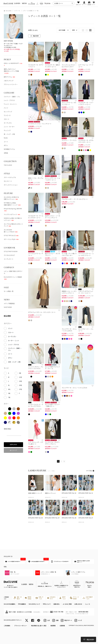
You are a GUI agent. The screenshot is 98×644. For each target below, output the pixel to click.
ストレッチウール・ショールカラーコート (52, 179)
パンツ (6, 108)
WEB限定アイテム (9, 149)
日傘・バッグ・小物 (14, 362)
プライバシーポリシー (21, 626)
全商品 (6, 153)
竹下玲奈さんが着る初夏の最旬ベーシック (12, 204)
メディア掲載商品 (9, 303)
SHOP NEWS (8, 307)
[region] (49, 3)
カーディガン (8, 123)
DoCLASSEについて (34, 604)
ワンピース (7, 115)
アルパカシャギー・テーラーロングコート (75, 199)
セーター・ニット (14, 340)
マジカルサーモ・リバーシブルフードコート (86, 103)
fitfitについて (47, 604)
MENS (24, 3)
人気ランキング (9, 81)
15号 (20, 385)
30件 (73, 30)
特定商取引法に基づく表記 (39, 626)
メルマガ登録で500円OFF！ (15, 561)
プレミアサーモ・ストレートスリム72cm (74, 388)
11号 (20, 377)
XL (9, 385)
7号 (9, 397)
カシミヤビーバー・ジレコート (86, 330)
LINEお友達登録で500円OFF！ (38, 561)
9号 (20, 373)
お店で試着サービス (88, 598)
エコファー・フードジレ (69, 140)
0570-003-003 (83, 612)
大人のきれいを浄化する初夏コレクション (11, 198)
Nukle (6, 138)
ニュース (87, 604)
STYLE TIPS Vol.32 (11, 235)
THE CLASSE (8, 165)
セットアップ (8, 112)
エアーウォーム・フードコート (86, 66)
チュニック (7, 130)
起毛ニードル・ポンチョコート (36, 179)
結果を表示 (13, 444)
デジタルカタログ (9, 255)
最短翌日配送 (28, 598)
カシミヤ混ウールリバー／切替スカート (52, 405)
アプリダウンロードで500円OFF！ (60, 562)
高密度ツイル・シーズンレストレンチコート (69, 292)
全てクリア (13, 450)
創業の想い (57, 604)
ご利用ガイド (6, 598)
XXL (9, 389)
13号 (20, 381)
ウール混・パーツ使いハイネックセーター (69, 254)
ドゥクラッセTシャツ (12, 214)
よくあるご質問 (67, 604)
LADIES (17, 3)
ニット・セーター (9, 127)
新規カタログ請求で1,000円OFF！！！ (82, 562)
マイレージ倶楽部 (74, 598)
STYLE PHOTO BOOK (11, 251)
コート (6, 142)
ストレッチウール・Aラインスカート (69, 103)
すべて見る (89, 471)
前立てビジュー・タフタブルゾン (52, 254)
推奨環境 (53, 626)
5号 (9, 393)
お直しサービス (39, 598)
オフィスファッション (11, 185)
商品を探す (89, 639)
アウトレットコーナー (11, 84)
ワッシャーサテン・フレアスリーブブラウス (36, 368)
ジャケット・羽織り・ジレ (12, 97)
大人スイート (8, 181)
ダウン (6, 145)
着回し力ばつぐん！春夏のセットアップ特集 (11, 71)
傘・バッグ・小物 (9, 134)
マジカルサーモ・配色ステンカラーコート (52, 66)
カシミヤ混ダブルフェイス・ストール (52, 368)
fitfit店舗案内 (22, 604)
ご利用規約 (7, 626)
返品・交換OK (18, 598)
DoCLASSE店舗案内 (10, 604)
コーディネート (9, 259)
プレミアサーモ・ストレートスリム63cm (69, 330)
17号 (20, 389)
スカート (7, 119)
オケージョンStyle (11, 239)
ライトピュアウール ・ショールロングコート (86, 254)
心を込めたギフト (51, 598)
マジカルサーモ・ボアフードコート (36, 66)
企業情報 (62, 626)
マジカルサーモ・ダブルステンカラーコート (86, 141)
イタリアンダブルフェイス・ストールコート (86, 292)
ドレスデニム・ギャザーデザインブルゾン (52, 443)
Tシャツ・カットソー (10, 104)
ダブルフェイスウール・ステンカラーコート (42, 312)
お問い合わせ (78, 604)
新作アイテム (9, 77)
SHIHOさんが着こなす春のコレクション (13, 219)
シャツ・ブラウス (9, 100)
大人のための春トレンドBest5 (11, 231)
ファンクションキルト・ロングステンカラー (69, 66)
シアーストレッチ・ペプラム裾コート (36, 443)
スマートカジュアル (10, 177)
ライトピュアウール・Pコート (36, 254)
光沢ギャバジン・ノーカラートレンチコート (52, 217)
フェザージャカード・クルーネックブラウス (36, 405)
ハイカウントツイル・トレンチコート (40, 124)
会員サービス (62, 598)
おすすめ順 (62, 30)
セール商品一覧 (9, 291)
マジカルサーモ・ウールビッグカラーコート (36, 217)
